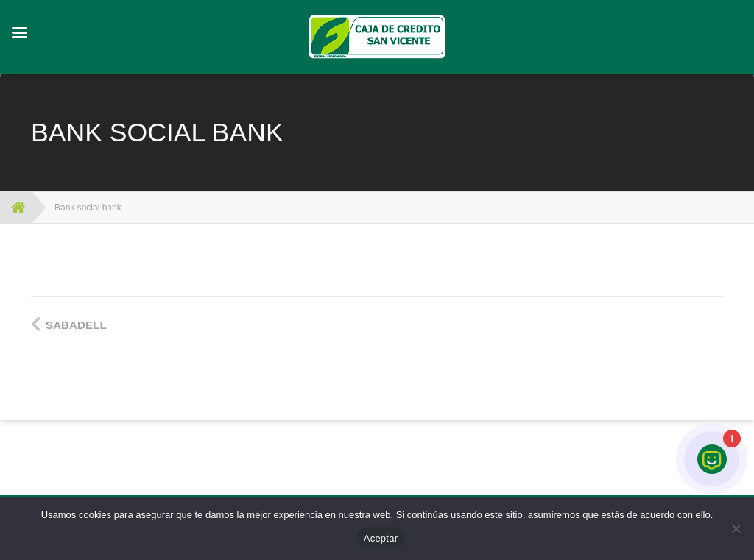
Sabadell (76, 325)
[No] (736, 528)
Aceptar (381, 538)
